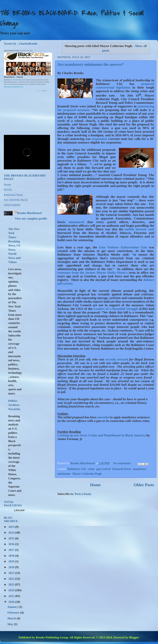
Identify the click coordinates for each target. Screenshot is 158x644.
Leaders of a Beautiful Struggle (116, 309)
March (12, 618)
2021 (12, 573)
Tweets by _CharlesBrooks (21, 44)
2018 (12, 556)
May (11, 624)
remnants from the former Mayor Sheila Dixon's (93, 273)
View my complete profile (31, 219)
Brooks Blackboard (29, 213)
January (13, 607)
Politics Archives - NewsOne (15, 405)
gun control (104, 469)
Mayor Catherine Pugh (87, 474)
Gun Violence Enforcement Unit (123, 247)
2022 (12, 579)
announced (76, 222)
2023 (12, 585)
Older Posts (144, 485)
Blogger (134, 637)
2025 (12, 596)
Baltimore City (77, 469)
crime (91, 469)
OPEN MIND (12, 205)
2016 (12, 544)
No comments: (123, 463)
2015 (12, 538)
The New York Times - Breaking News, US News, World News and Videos (14, 246)
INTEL (8, 190)
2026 (12, 602)
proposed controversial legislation (125, 86)
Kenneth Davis (122, 469)
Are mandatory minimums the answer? (90, 64)
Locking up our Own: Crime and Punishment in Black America (102, 435)
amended (103, 417)
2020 (12, 567)
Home (95, 485)
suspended (99, 139)
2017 (12, 550)
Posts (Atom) (83, 494)
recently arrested (117, 359)
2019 (12, 561)
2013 (12, 527)
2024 (12, 590)
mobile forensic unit (139, 229)
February (14, 613)
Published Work (13, 195)
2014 (12, 533)
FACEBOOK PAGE (16, 200)
